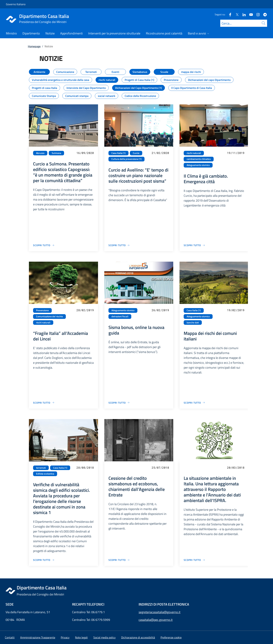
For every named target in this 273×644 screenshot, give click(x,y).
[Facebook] (229, 14)
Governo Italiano (16, 4)
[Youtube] (250, 14)
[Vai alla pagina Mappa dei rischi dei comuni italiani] (194, 403)
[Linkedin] (243, 14)
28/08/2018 (85, 468)
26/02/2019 (160, 310)
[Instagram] (257, 14)
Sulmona (56, 153)
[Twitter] (236, 14)
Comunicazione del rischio (49, 316)
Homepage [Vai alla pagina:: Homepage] (34, 46)
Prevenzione (42, 310)
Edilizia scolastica (45, 474)
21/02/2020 (160, 153)
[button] (171, 637)
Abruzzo (40, 153)
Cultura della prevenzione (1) (126, 159)
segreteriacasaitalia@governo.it (159, 612)
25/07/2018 (160, 468)
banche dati (193, 323)
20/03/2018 (236, 468)
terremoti (41, 468)
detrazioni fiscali (120, 316)
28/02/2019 (85, 310)
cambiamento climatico (199, 159)
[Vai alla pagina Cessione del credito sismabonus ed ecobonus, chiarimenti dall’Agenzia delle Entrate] (119, 560)
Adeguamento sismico (198, 165)
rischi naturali (194, 153)
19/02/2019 (236, 310)
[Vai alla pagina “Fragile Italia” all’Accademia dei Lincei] (44, 403)
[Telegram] (264, 14)
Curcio (136, 153)
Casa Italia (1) (118, 153)
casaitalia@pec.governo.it (156, 620)
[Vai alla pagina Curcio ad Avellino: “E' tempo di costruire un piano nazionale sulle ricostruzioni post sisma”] (119, 245)
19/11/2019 (236, 153)
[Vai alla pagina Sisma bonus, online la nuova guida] (119, 403)
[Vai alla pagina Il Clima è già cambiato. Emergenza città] (194, 245)
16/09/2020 (85, 153)
